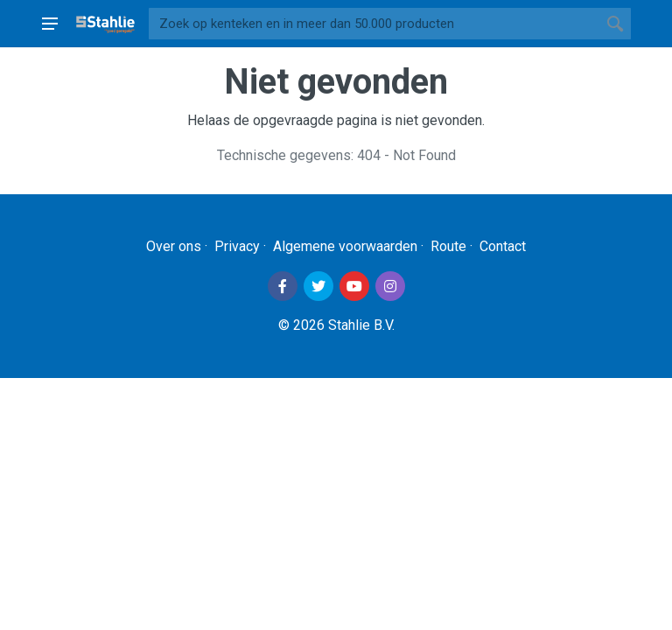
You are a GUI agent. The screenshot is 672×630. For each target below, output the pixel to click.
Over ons (174, 246)
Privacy (237, 246)
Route (448, 246)
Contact (503, 246)
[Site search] (374, 24)
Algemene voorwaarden (345, 246)
